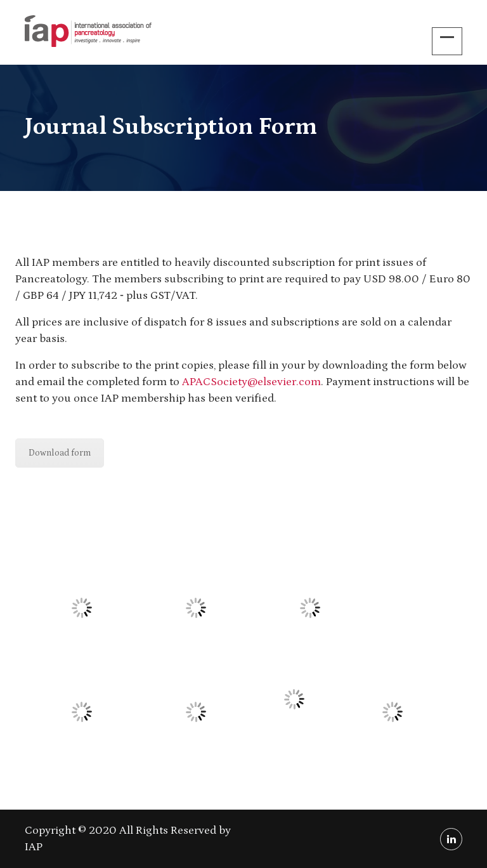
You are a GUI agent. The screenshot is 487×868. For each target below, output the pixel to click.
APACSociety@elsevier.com (251, 382)
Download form (60, 453)
